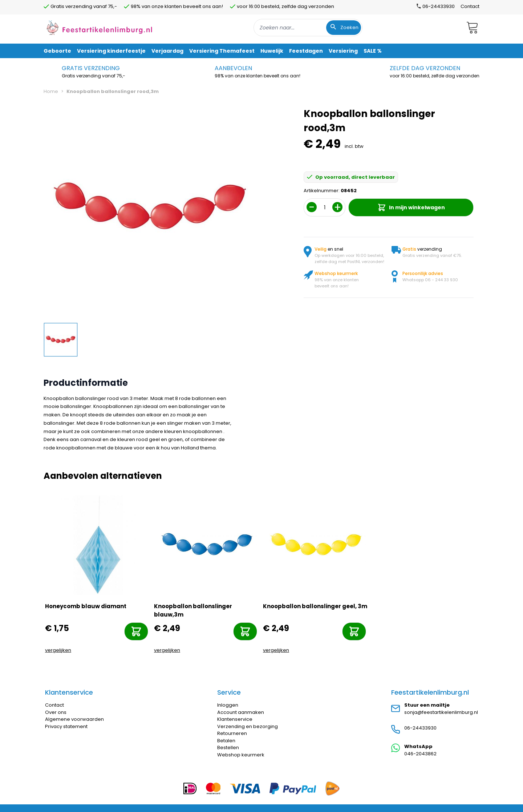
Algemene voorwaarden (74, 719)
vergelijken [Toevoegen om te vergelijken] (58, 650)
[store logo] (100, 27)
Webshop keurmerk (241, 755)
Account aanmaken (241, 712)
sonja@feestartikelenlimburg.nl (441, 712)
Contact (470, 6)
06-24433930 (420, 728)
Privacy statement (66, 726)
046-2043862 (420, 754)
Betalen (226, 741)
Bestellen (228, 748)
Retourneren (232, 733)
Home (51, 91)
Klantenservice (235, 719)
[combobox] (308, 28)
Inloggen (228, 705)
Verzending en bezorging (248, 726)
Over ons (56, 712)
